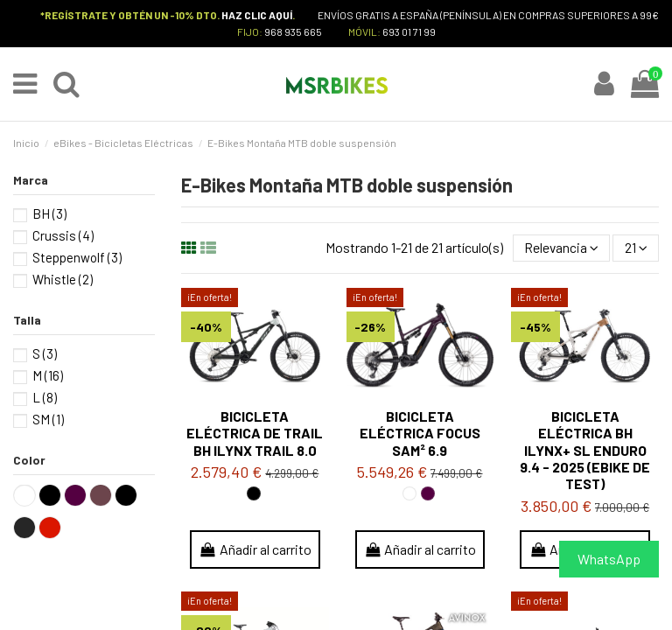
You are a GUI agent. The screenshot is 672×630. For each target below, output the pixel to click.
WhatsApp (609, 559)
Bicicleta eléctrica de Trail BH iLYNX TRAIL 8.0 (255, 434)
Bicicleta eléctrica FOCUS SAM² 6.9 (420, 434)
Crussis (63, 236)
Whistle (63, 280)
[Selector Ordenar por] (560, 248)
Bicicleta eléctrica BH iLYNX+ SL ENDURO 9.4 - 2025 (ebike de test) (585, 451)
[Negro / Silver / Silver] (254, 494)
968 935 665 (293, 31)
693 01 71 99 (409, 31)
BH (49, 214)
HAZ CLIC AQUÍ (257, 15)
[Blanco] (409, 494)
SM (48, 419)
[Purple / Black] (428, 494)
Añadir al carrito (255, 551)
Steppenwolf (77, 258)
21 (635, 249)
